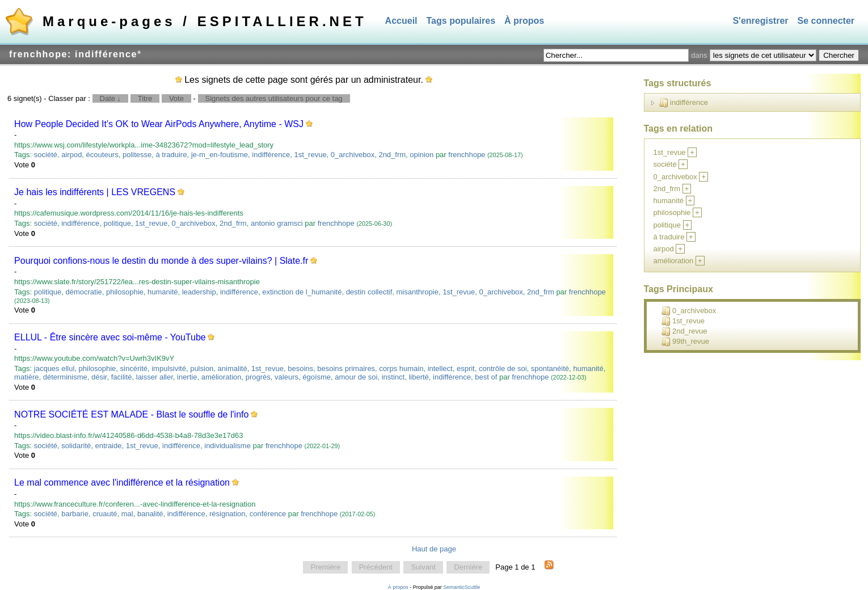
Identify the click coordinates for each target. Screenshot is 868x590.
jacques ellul (54, 368)
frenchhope (467, 155)
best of (486, 377)
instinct (393, 377)
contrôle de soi (503, 368)
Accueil (401, 21)
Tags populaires (461, 21)
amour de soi (356, 377)
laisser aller (155, 377)
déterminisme (65, 377)
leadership (199, 292)
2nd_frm (392, 155)
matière (26, 377)
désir (99, 377)
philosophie (125, 292)
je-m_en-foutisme (220, 155)
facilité (122, 377)
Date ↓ (111, 98)
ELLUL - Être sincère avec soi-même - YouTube (110, 337)
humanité (163, 292)
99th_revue (685, 342)
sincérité (134, 368)
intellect (440, 368)
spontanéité (550, 368)
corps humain (401, 368)
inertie (187, 377)
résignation (227, 514)
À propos (524, 21)
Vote (176, 98)
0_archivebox (353, 155)
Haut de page (434, 549)
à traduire (171, 155)
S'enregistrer (760, 21)
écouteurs (102, 155)
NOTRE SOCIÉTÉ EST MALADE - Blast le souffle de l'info (131, 414)
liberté (418, 377)
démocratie (83, 292)
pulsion (202, 368)
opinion (422, 155)
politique (117, 223)
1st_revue (311, 155)
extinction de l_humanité (302, 292)
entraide (108, 446)
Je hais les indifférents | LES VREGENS (95, 192)
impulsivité (169, 368)
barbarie (75, 514)
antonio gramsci (277, 223)
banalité (150, 514)
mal (127, 514)
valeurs (286, 377)
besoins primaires (346, 368)
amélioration (222, 377)
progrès (258, 377)
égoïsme (317, 377)
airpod (71, 155)
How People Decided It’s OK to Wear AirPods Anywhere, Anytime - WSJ (159, 124)
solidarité (76, 446)
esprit (466, 368)
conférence (268, 514)
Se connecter (826, 21)
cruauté (105, 514)
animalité (233, 368)
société (46, 155)
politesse (137, 155)
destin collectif (369, 292)
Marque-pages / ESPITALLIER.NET (205, 21)
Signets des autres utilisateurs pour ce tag (274, 98)
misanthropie (418, 292)
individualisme (227, 446)
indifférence (271, 155)
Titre (145, 98)
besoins (300, 368)
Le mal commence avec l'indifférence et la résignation (122, 482)
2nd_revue (684, 331)
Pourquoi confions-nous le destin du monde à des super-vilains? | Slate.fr (161, 261)
